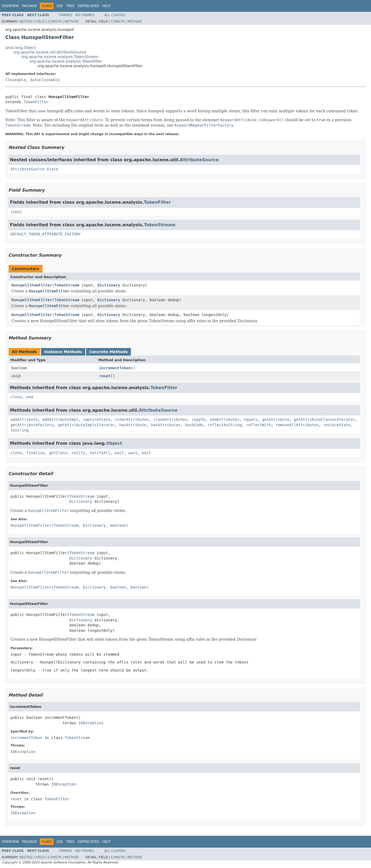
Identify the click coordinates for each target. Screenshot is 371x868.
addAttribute (24, 419)
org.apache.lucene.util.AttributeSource (50, 52)
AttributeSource (199, 160)
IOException (91, 723)
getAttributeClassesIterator (324, 419)
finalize (35, 453)
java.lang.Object (21, 48)
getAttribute (276, 419)
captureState (97, 419)
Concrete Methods (109, 352)
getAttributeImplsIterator (86, 425)
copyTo (199, 419)
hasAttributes (166, 425)
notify (79, 453)
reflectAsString (224, 425)
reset (105, 376)
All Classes (115, 15)
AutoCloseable (45, 80)
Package (29, 6)
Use (60, 6)
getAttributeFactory (32, 425)
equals (251, 419)
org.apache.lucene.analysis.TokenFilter (66, 61)
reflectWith (259, 425)
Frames (66, 15)
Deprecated (88, 6)
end (30, 397)
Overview (10, 6)
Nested (26, 21)
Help (107, 6)
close (16, 397)
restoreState (337, 425)
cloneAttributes (170, 419)
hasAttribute (133, 425)
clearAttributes (132, 419)
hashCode (194, 425)
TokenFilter (36, 102)
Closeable (16, 80)
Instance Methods (63, 352)
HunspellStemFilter (32, 285)
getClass (58, 453)
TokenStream (160, 225)
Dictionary (109, 285)
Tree (70, 6)
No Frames (85, 15)
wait (119, 453)
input (16, 212)
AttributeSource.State (34, 169)
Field (40, 21)
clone (16, 453)
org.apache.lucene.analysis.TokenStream (60, 57)
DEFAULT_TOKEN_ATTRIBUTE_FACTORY (46, 234)
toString (19, 430)
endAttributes (225, 419)
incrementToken (115, 368)
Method (72, 21)
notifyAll (100, 453)
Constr (55, 21)
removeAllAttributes (297, 425)
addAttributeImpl (60, 419)
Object (114, 443)
